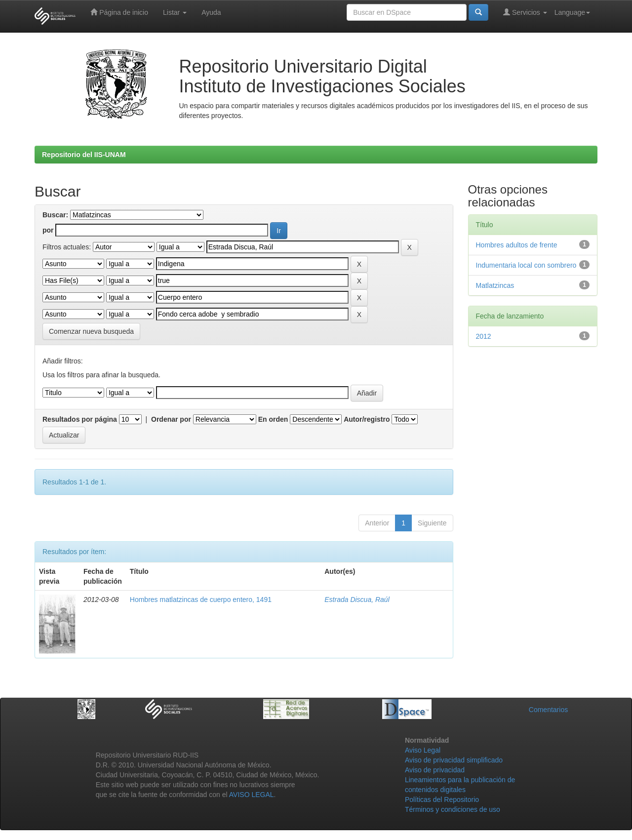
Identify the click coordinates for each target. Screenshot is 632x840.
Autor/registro (367, 419)
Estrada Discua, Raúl (357, 600)
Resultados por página (80, 419)
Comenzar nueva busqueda (91, 331)
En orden (273, 419)
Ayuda (211, 12)
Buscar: (55, 215)
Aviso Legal (423, 750)
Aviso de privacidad (435, 770)
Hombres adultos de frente (517, 245)
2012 (484, 336)
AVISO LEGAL (252, 795)
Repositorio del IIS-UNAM (84, 155)
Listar (175, 12)
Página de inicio (119, 12)
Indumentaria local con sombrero (526, 265)
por (48, 230)
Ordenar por (171, 419)
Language (572, 12)
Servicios (525, 12)
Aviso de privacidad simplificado (454, 760)
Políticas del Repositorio (442, 800)
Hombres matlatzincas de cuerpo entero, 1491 (201, 600)
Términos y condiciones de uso (453, 809)
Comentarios (548, 710)
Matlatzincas (495, 285)
